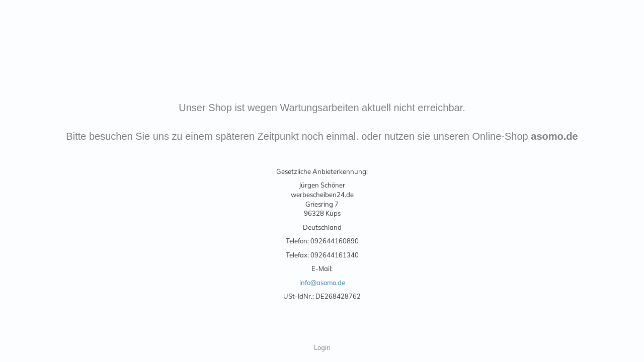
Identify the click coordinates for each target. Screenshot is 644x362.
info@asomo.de (322, 283)
